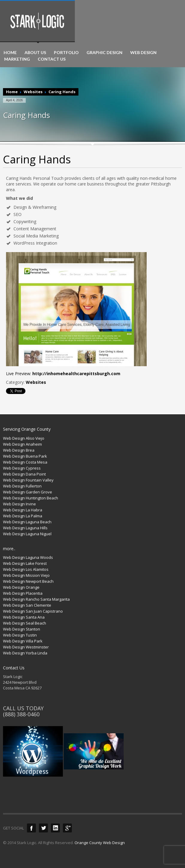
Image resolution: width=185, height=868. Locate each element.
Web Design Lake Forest (25, 563)
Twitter (43, 828)
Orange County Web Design (100, 843)
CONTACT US (52, 59)
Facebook (31, 828)
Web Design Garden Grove (28, 492)
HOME (10, 53)
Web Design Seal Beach (25, 623)
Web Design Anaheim (22, 444)
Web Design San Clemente (27, 605)
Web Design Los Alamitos (26, 569)
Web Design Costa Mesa (25, 462)
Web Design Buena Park (25, 456)
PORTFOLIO (66, 53)
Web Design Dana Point (24, 474)
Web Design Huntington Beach (31, 498)
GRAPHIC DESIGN (104, 53)
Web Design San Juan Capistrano (33, 611)
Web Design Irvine (19, 504)
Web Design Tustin (20, 635)
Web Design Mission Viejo (26, 575)
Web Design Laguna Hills (25, 528)
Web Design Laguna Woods (28, 557)
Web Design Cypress (22, 468)
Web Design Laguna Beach (27, 522)
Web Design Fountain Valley (28, 480)
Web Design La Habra (23, 510)
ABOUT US (35, 53)
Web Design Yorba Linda (25, 653)
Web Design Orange (21, 587)
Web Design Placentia (23, 593)
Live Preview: (63, 374)
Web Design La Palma (23, 516)
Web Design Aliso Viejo (24, 438)
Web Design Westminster (26, 647)
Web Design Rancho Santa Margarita (36, 599)
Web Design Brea (19, 450)
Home (12, 92)
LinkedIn (55, 828)
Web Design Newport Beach (28, 581)
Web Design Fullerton (22, 486)
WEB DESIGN (143, 53)
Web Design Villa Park (23, 641)
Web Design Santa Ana (24, 617)
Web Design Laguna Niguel (27, 534)
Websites (33, 92)
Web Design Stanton (22, 629)
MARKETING (17, 59)
